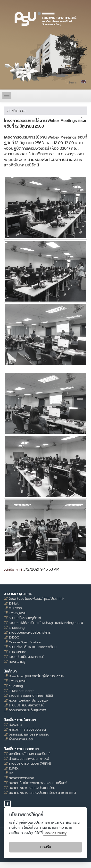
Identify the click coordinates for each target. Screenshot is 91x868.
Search (74, 82)
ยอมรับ (46, 847)
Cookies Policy (55, 833)
